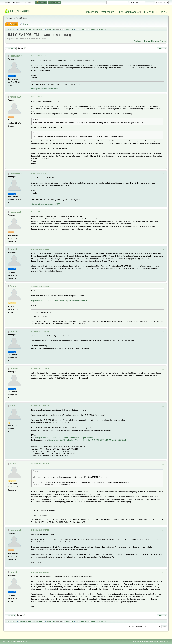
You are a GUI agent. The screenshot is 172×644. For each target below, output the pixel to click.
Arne (12, 406)
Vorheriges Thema (142, 41)
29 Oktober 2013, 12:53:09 (40, 572)
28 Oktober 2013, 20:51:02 (40, 406)
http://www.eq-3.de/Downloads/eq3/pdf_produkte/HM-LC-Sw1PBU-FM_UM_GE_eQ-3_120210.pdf (87, 440)
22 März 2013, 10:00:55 (39, 173)
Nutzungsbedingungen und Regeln (147, 641)
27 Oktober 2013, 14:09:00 (40, 369)
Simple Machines (22, 641)
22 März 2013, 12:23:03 (39, 212)
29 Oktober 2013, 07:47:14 (40, 530)
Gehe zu (131, 626)
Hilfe (133, 641)
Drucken (162, 48)
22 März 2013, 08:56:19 (39, 97)
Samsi (13, 286)
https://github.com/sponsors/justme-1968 (45, 89)
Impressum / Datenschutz (100, 12)
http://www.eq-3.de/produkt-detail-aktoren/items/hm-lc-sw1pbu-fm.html (65, 438)
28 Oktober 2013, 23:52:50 (40, 464)
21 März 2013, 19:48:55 (39, 56)
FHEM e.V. (162, 12)
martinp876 (69, 29)
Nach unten (11, 48)
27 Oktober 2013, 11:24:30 (40, 286)
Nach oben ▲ (164, 641)
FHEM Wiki (148, 12)
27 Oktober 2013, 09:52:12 (40, 249)
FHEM (119, 12)
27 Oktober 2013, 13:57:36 (40, 331)
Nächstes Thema (158, 41)
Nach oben (11, 615)
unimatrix (15, 249)
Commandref (132, 12)
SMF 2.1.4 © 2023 (9, 641)
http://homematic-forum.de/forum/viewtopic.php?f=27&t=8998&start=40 (59, 301)
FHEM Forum (20, 11)
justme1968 (16, 56)
